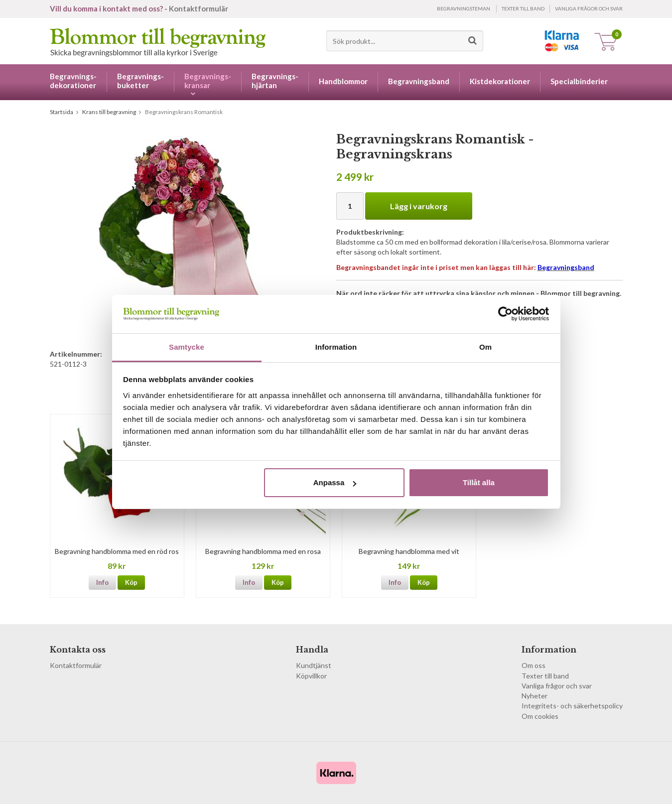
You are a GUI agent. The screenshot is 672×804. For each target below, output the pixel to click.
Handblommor (343, 81)
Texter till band (523, 8)
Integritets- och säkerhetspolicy (572, 706)
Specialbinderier (579, 81)
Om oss (534, 665)
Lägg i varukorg (419, 206)
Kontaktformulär (199, 8)
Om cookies (540, 716)
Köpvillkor (311, 676)
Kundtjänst (314, 665)
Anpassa (335, 482)
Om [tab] (485, 347)
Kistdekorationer (500, 81)
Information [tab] (336, 347)
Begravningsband (419, 81)
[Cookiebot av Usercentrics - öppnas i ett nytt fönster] (505, 314)
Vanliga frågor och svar (589, 8)
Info (102, 582)
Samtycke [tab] (187, 347)
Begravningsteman (464, 8)
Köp (131, 582)
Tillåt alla (479, 482)
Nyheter (535, 696)
